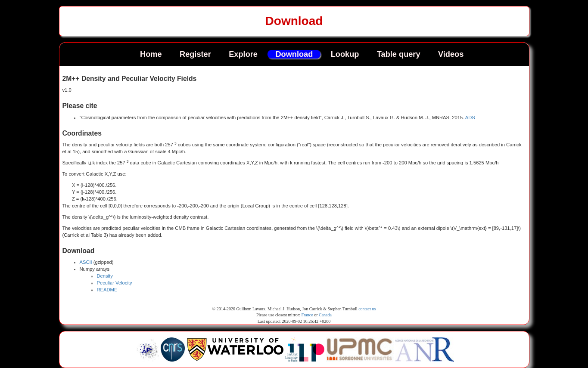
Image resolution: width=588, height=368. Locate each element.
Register (195, 54)
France (307, 315)
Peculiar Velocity (115, 283)
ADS (470, 118)
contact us (367, 309)
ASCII (86, 262)
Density (105, 276)
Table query (399, 54)
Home (151, 54)
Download (294, 54)
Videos (451, 54)
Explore (243, 54)
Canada (325, 315)
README (107, 290)
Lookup (345, 54)
